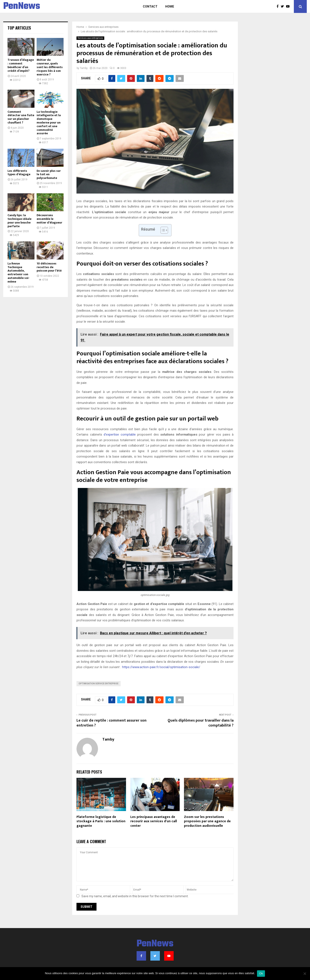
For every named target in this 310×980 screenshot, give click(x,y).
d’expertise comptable (120, 435)
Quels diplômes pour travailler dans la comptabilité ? (201, 723)
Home (170, 6)
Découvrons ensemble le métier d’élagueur (49, 219)
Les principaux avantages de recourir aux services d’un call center (154, 821)
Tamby (84, 68)
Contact (150, 6)
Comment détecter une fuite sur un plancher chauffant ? (21, 117)
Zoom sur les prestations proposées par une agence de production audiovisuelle (207, 821)
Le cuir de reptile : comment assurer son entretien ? (111, 723)
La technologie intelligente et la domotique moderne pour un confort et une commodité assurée (49, 123)
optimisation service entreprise (99, 684)
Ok (261, 973)
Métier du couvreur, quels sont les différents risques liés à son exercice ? (50, 67)
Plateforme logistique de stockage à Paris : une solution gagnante (101, 821)
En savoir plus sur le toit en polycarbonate (49, 174)
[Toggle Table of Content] (162, 230)
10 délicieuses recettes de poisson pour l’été (49, 267)
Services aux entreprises (90, 38)
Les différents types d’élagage (19, 173)
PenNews (22, 6)
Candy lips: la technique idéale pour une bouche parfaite (19, 221)
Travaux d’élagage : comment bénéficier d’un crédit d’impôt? (21, 65)
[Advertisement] (274, 86)
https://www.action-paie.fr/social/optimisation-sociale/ (161, 667)
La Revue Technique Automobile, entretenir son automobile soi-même (19, 273)
